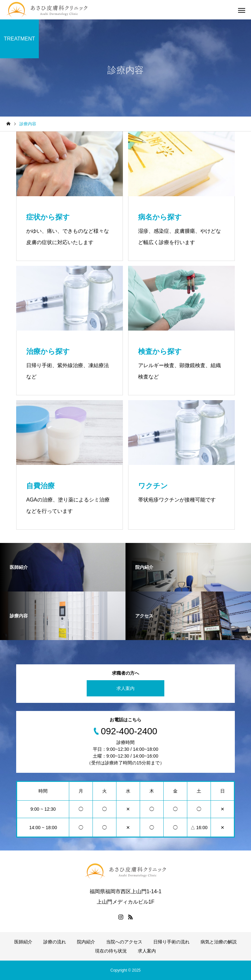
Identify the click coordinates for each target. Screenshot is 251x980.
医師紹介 (23, 942)
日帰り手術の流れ (171, 942)
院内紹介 (86, 942)
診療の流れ (55, 942)
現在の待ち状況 (111, 951)
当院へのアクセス (124, 942)
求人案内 (125, 688)
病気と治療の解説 (219, 942)
